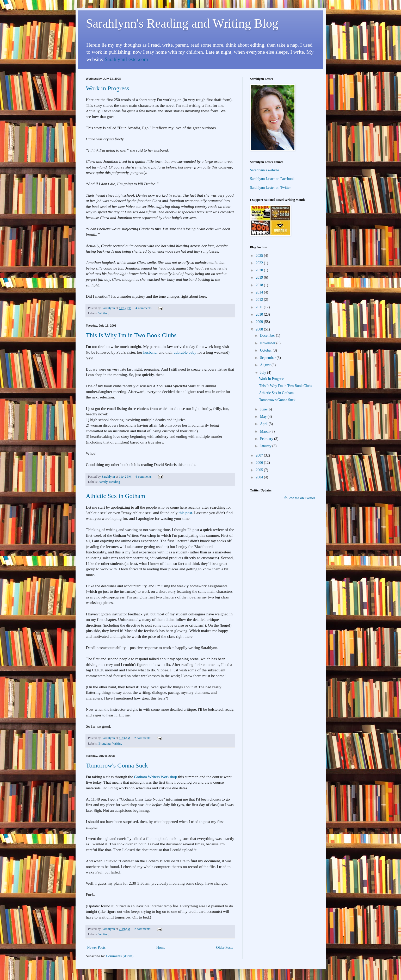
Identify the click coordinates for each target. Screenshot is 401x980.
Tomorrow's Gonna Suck (117, 765)
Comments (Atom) (120, 956)
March (265, 431)
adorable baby (185, 352)
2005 (260, 470)
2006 (260, 463)
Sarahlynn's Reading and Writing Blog (182, 23)
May (264, 417)
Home (161, 948)
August (266, 365)
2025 (260, 256)
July (264, 373)
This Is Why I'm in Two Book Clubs (131, 335)
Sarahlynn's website (265, 170)
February (267, 439)
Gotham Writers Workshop (155, 777)
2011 (260, 307)
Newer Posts (96, 948)
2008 (260, 329)
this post (185, 513)
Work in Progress (108, 88)
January (266, 446)
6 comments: (144, 477)
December (268, 336)
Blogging (105, 744)
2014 (260, 292)
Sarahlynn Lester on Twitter (270, 188)
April (264, 424)
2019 (260, 277)
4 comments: (144, 308)
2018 (260, 285)
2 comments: (143, 738)
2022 (260, 263)
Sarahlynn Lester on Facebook (272, 179)
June (264, 409)
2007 (260, 455)
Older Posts (225, 948)
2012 (260, 300)
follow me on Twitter (300, 498)
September (268, 358)
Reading (115, 482)
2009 (260, 322)
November (268, 343)
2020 (260, 270)
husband (150, 352)
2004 (260, 477)
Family (103, 482)
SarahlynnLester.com (126, 59)
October (266, 350)
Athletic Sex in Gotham (116, 496)
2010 (260, 314)
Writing (104, 313)
